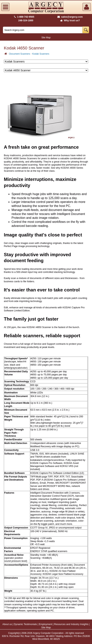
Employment (45, 624)
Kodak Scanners (41, 54)
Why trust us (69, 21)
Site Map (46, 38)
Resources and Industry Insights (71, 624)
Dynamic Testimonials (25, 624)
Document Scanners (20, 54)
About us (7, 624)
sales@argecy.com (70, 17)
